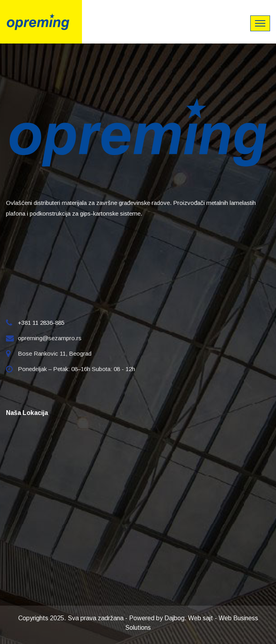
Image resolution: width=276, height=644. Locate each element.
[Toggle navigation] (260, 23)
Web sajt (201, 618)
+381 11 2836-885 (41, 323)
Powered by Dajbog (157, 618)
